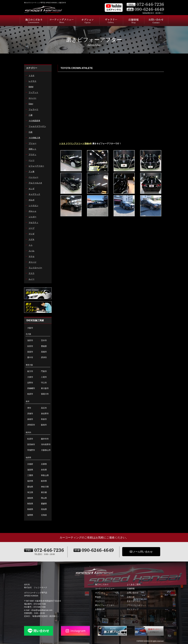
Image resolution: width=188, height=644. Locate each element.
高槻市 (43, 352)
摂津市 (43, 357)
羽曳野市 (30, 450)
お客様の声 (100, 609)
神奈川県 (44, 487)
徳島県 (29, 498)
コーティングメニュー (105, 589)
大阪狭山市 (45, 450)
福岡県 (29, 515)
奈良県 (43, 470)
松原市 (29, 439)
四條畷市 (30, 388)
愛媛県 (43, 504)
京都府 (29, 464)
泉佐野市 (44, 414)
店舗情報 (131, 589)
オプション (100, 593)
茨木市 (43, 340)
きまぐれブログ (134, 601)
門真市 (43, 371)
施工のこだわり (102, 584)
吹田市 (29, 346)
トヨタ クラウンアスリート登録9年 (75, 143)
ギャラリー (100, 601)
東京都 (43, 492)
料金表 (98, 597)
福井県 (29, 481)
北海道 (43, 515)
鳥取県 (29, 504)
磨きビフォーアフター (105, 605)
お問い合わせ (133, 593)
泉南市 (29, 419)
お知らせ (131, 597)
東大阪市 (44, 388)
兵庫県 (43, 464)
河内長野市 (45, 445)
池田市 (29, 340)
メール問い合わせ (141, 552)
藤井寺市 (44, 439)
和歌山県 (44, 475)
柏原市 (29, 394)
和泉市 (43, 419)
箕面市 (29, 352)
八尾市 (43, 377)
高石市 (43, 408)
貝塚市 (29, 414)
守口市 (43, 383)
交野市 (29, 383)
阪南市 (43, 425)
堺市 (28, 408)
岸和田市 (30, 425)
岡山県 (43, 498)
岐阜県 (43, 481)
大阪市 (29, 328)
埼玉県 (29, 492)
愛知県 (29, 487)
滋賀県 (29, 470)
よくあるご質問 (134, 584)
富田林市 (30, 445)
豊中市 (29, 357)
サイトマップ (133, 609)
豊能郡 (43, 346)
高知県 (43, 509)
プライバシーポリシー (137, 605)
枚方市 (29, 371)
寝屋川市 (44, 394)
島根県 (29, 509)
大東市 (29, 377)
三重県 (29, 475)
